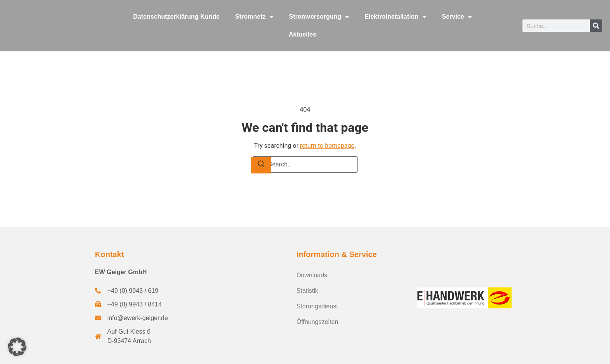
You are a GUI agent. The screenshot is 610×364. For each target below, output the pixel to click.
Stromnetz (254, 17)
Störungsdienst (317, 306)
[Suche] (596, 26)
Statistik (307, 291)
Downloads (312, 275)
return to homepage (327, 146)
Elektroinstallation (395, 17)
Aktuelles (302, 34)
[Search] (261, 165)
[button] (17, 347)
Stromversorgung (319, 17)
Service (457, 17)
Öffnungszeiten (317, 322)
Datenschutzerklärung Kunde (176, 17)
